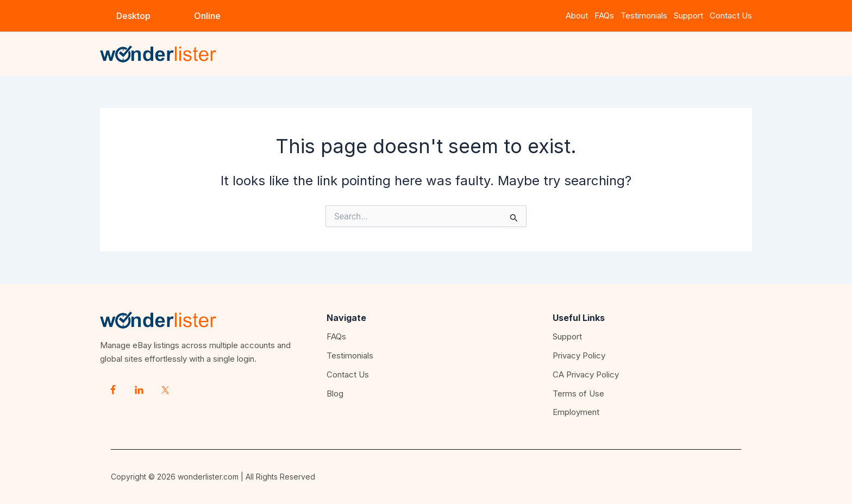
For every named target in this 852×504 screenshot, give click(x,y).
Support (691, 15)
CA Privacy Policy (586, 374)
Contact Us (731, 15)
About (577, 15)
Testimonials (644, 15)
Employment (576, 412)
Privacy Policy (579, 355)
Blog (335, 393)
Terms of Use (578, 393)
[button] (133, 16)
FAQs (604, 15)
